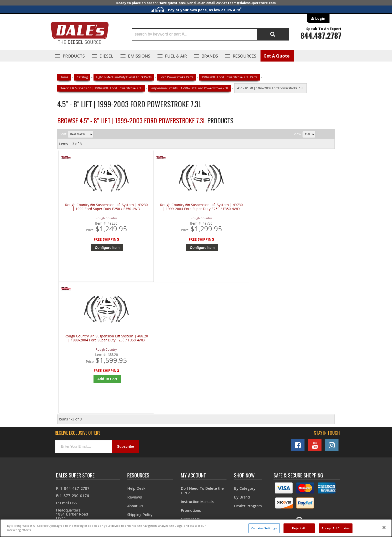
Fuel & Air (176, 56)
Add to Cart (233, 248)
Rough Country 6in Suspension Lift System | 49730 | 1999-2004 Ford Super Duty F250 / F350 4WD (163, 209)
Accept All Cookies (336, 528)
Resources (244, 56)
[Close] (384, 527)
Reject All (299, 528)
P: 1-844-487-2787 (73, 360)
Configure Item (95, 248)
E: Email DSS (66, 375)
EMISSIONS (139, 56)
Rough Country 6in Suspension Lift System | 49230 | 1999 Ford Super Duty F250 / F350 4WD (93, 209)
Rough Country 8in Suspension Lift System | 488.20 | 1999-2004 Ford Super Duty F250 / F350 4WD (232, 209)
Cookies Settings (264, 528)
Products (74, 56)
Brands (210, 56)
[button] (210, 34)
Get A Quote (276, 56)
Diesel (106, 56)
